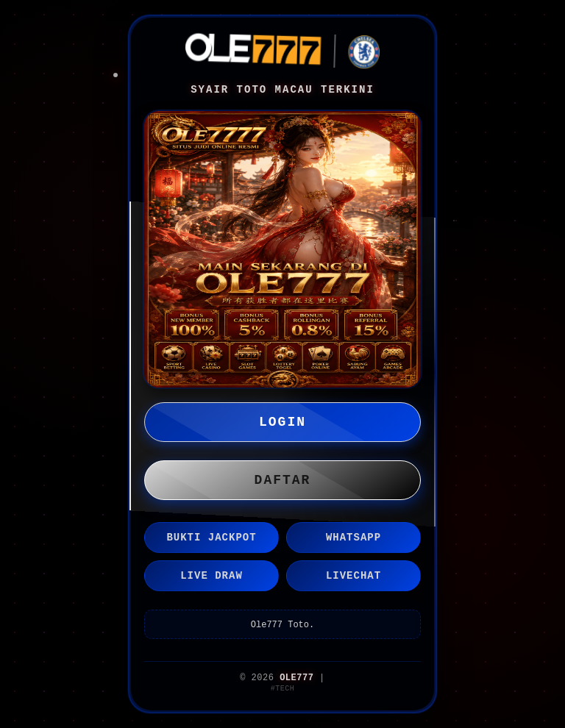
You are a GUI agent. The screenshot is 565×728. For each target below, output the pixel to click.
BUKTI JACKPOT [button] (211, 538)
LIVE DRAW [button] (212, 576)
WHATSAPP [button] (353, 538)
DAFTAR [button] (283, 480)
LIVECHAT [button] (353, 576)
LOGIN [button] (282, 422)
